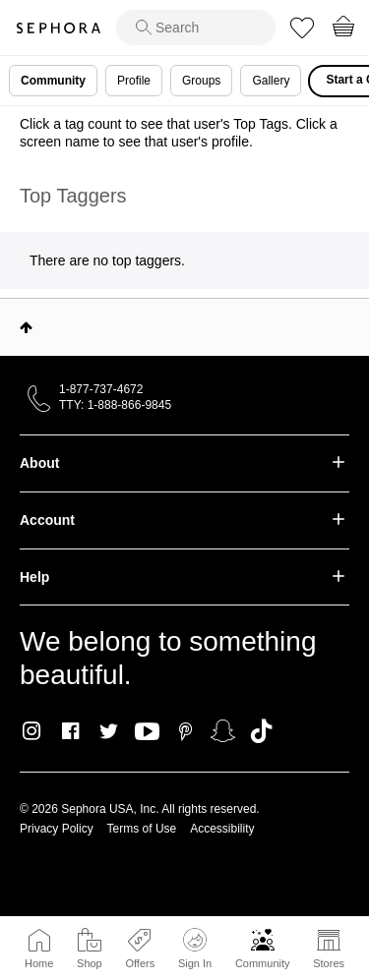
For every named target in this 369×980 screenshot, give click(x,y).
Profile (134, 81)
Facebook (70, 731)
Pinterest (185, 731)
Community (263, 963)
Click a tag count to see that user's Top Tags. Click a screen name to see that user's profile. (179, 133)
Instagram (32, 731)
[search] (196, 28)
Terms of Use (142, 829)
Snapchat (223, 731)
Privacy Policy (57, 829)
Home (39, 963)
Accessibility (222, 829)
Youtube (147, 732)
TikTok (261, 731)
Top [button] (26, 327)
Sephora (58, 28)
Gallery (271, 81)
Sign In (195, 949)
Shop (90, 963)
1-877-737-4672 (101, 389)
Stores (329, 963)
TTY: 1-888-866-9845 (115, 405)
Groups (201, 81)
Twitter (109, 731)
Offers (140, 963)
